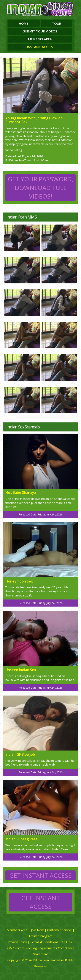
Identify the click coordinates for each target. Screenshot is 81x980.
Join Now (37, 930)
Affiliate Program (41, 936)
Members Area (40, 39)
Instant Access (40, 47)
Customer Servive (59, 930)
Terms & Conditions (44, 942)
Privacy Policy (17, 942)
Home (24, 23)
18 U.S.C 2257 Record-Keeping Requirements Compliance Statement (40, 948)
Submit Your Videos (40, 31)
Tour (57, 23)
